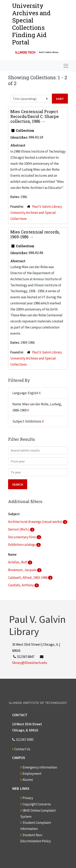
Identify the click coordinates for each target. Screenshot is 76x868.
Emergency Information (40, 767)
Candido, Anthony (21, 585)
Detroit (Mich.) (19, 529)
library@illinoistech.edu (30, 663)
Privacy (28, 798)
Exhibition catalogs (22, 545)
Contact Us (22, 749)
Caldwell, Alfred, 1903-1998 (28, 578)
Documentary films (22, 537)
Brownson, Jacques (23, 570)
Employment (32, 774)
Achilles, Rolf (18, 562)
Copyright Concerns (37, 804)
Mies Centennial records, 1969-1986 (35, 234)
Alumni (28, 780)
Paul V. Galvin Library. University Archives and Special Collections (36, 213)
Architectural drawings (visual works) (35, 522)
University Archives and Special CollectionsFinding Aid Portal (31, 24)
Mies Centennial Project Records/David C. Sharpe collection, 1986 (35, 116)
